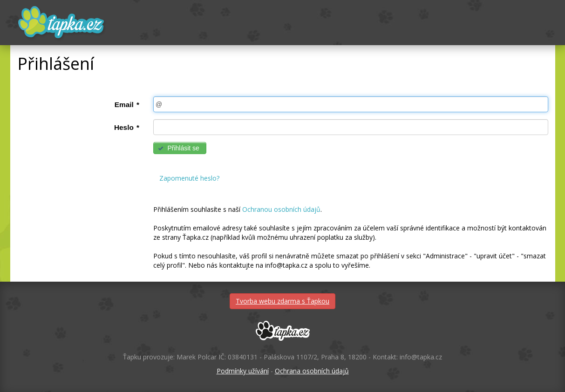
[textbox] (351, 104)
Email (127, 105)
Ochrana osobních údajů (312, 371)
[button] (180, 148)
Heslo (127, 127)
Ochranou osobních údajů (281, 209)
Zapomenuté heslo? (189, 178)
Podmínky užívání (243, 371)
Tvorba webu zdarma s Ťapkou (282, 301)
